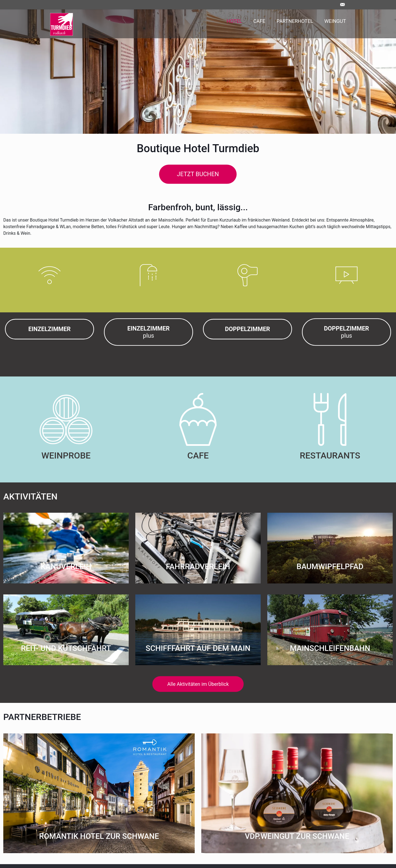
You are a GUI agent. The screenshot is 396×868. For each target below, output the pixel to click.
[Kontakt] (344, 5)
